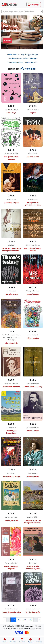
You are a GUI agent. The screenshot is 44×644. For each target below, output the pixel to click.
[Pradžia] (5, 640)
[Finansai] (13, 640)
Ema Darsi (33, 563)
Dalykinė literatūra (31, 62)
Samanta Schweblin (11, 109)
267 (31, 620)
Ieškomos (28, 69)
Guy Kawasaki (11, 291)
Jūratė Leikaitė (33, 335)
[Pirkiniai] (22, 640)
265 (19, 620)
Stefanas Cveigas (33, 383)
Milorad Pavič (33, 153)
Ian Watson (11, 473)
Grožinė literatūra (13, 55)
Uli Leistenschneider (11, 153)
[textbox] (22, 12)
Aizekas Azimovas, (9, 335)
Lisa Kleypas (33, 199)
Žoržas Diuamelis (11, 609)
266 (25, 620)
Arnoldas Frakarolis (11, 383)
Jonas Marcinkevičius (33, 609)
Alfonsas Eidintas (33, 427)
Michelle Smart (11, 199)
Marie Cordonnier (11, 563)
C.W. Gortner (33, 473)
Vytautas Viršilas (33, 517)
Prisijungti (34, 4)
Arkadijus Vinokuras (33, 291)
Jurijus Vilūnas (11, 427)
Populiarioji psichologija (30, 55)
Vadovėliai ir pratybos (15, 62)
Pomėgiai (34, 58)
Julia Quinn (11, 245)
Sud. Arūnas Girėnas (33, 245)
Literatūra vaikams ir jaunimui (18, 58)
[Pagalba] (31, 640)
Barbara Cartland (11, 517)
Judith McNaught (33, 109)
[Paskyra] (39, 640)
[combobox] (22, 11)
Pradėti (7, 41)
